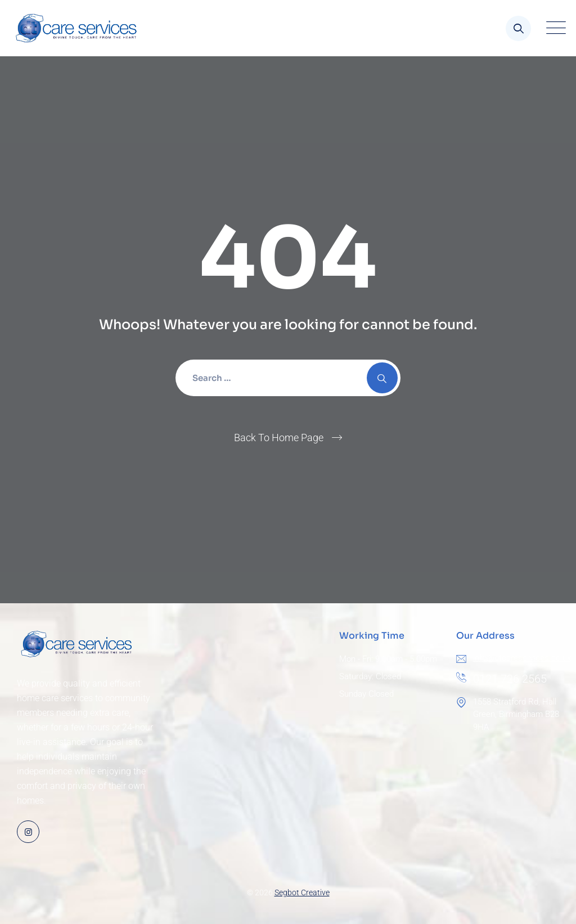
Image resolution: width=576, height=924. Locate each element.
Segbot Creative (302, 892)
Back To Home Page (279, 438)
